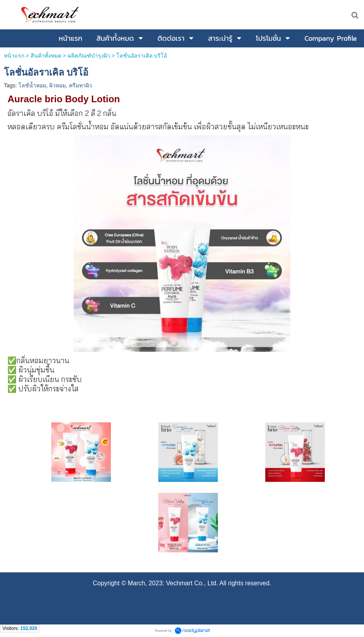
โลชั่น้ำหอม (32, 85)
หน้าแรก (14, 56)
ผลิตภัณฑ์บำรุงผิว (89, 56)
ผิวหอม (58, 85)
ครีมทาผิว (81, 85)
